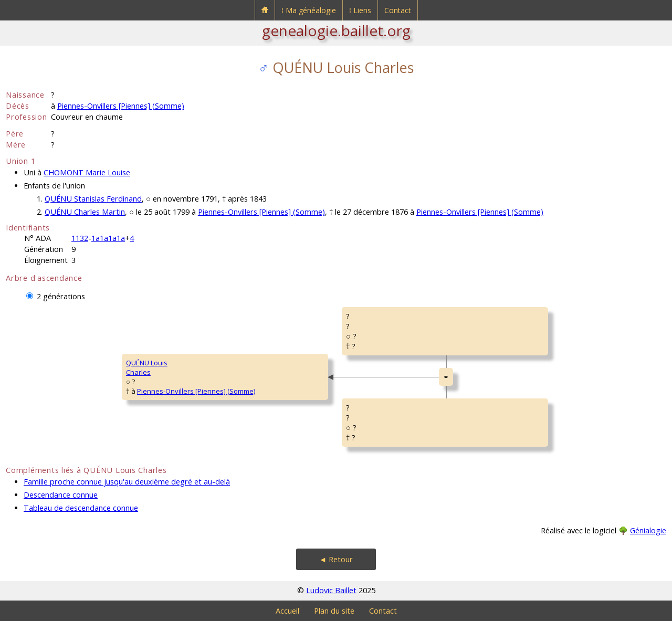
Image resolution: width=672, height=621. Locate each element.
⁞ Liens (360, 10)
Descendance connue (61, 495)
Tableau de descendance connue (81, 508)
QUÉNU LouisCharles (147, 367)
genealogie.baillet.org (336, 30)
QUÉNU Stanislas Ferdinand (93, 199)
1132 (80, 238)
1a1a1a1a (108, 238)
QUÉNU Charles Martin (85, 212)
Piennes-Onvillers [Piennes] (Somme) (121, 106)
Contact (398, 10)
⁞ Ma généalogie (309, 10)
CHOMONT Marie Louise (87, 172)
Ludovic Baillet (331, 590)
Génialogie (648, 530)
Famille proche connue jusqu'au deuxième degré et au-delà (127, 482)
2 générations (61, 296)
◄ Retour (336, 559)
